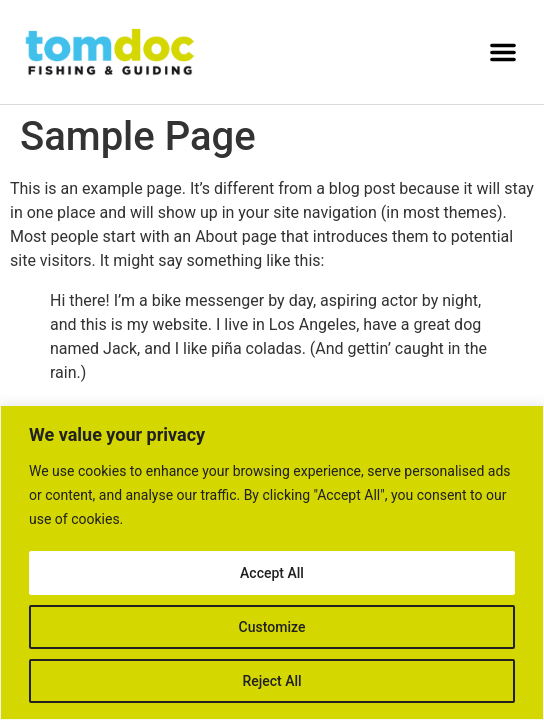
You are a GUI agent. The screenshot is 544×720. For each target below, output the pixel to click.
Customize (272, 627)
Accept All (272, 573)
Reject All (271, 681)
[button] (503, 52)
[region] (272, 562)
